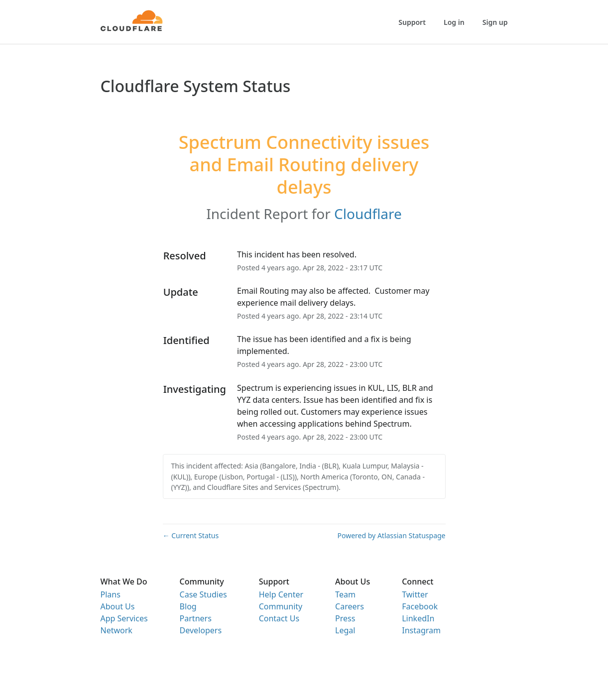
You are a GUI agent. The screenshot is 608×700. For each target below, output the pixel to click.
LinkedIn (418, 618)
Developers (201, 630)
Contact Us (279, 618)
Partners (196, 618)
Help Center (281, 594)
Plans (111, 594)
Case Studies (203, 594)
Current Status (191, 535)
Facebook (420, 606)
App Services (124, 618)
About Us (118, 606)
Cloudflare (368, 214)
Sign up (495, 22)
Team (345, 594)
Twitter (415, 594)
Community (281, 606)
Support (412, 22)
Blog (188, 606)
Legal (345, 630)
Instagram (421, 630)
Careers (350, 606)
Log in (454, 22)
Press (345, 618)
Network (117, 630)
